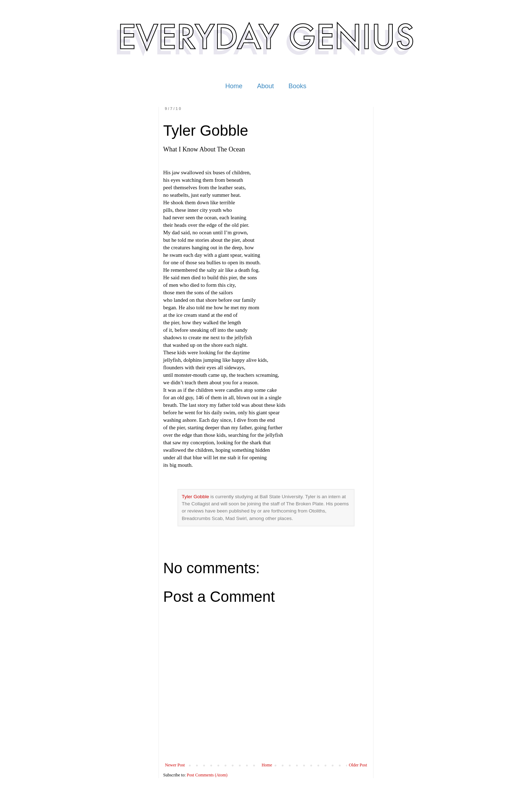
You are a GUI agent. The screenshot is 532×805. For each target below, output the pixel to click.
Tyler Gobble (195, 497)
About (265, 86)
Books (297, 86)
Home (234, 86)
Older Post (358, 765)
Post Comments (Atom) (207, 775)
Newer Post (175, 765)
